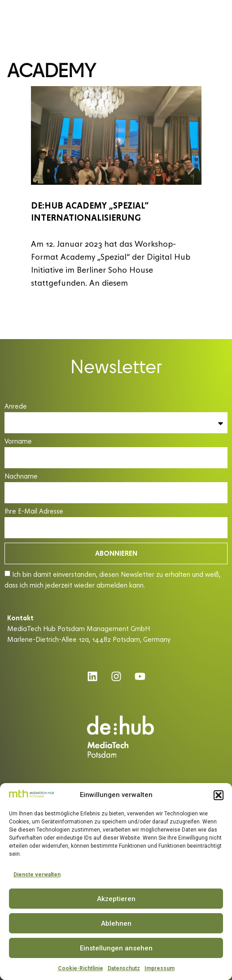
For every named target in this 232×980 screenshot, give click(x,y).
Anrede (16, 407)
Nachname (21, 477)
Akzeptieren (116, 899)
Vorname (18, 442)
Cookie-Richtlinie (81, 968)
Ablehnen (116, 923)
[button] (219, 795)
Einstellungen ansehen (116, 948)
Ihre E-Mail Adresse (34, 512)
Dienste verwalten (37, 875)
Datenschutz (124, 968)
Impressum (160, 968)
